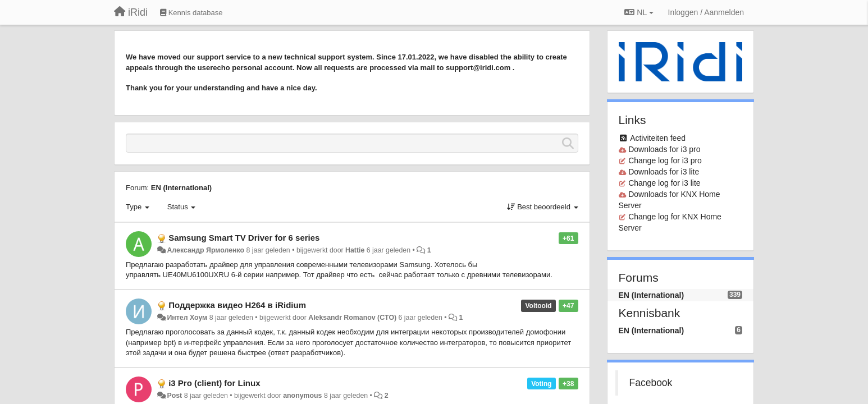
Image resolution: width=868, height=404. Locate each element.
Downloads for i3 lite (664, 172)
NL (639, 12)
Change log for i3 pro (665, 160)
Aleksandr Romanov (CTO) (352, 318)
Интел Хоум (187, 318)
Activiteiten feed (658, 138)
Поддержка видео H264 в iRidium (237, 305)
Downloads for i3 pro (664, 149)
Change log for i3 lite (664, 183)
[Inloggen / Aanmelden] (706, 12)
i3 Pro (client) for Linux (214, 383)
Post (174, 396)
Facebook (651, 383)
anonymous (302, 396)
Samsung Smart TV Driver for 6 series (244, 238)
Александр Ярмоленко (205, 250)
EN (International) (181, 188)
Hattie (355, 250)
